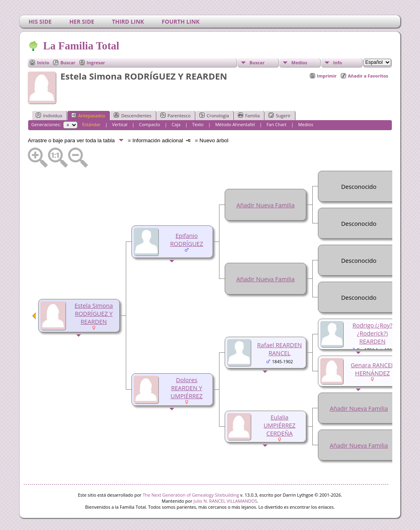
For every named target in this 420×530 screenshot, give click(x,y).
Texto (198, 124)
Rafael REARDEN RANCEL (280, 349)
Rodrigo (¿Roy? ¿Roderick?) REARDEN (372, 333)
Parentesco (175, 115)
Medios (299, 62)
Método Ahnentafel (235, 124)
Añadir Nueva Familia (265, 205)
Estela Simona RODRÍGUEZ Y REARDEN (94, 313)
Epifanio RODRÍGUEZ (186, 239)
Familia (249, 115)
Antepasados (88, 115)
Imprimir (327, 76)
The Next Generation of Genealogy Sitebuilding (191, 495)
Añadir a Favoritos (368, 76)
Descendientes (132, 115)
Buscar (68, 62)
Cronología (214, 115)
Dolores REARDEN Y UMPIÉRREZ (187, 388)
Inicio (43, 62)
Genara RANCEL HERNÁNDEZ (372, 369)
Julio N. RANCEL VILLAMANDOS (225, 501)
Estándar (91, 124)
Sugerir (280, 115)
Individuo (49, 115)
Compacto (150, 124)
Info (338, 62)
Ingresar (96, 62)
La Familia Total (81, 46)
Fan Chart (277, 124)
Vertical (120, 124)
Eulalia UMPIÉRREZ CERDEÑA (280, 425)
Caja (176, 124)
